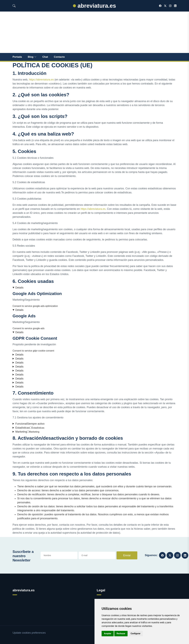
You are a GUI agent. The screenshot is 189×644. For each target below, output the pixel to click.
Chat (45, 57)
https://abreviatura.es (41, 80)
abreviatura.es (94, 6)
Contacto (59, 57)
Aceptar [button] (108, 633)
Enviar (127, 555)
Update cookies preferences (29, 633)
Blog (32, 57)
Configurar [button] (135, 633)
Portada (17, 57)
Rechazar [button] (121, 633)
